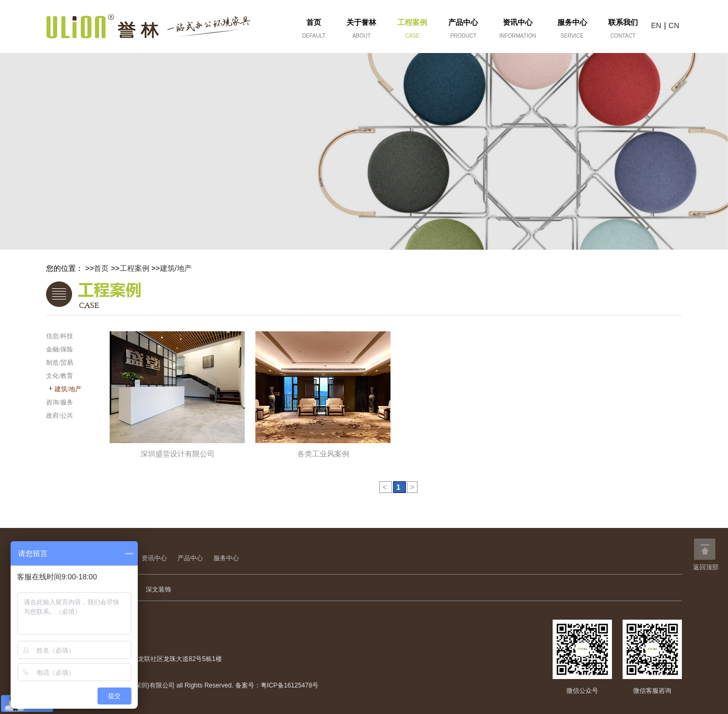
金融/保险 (60, 349)
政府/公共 (60, 416)
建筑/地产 (176, 268)
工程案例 (135, 268)
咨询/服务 (60, 402)
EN (656, 25)
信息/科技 (60, 336)
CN (674, 25)
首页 (101, 268)
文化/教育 (60, 376)
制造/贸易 (60, 363)
